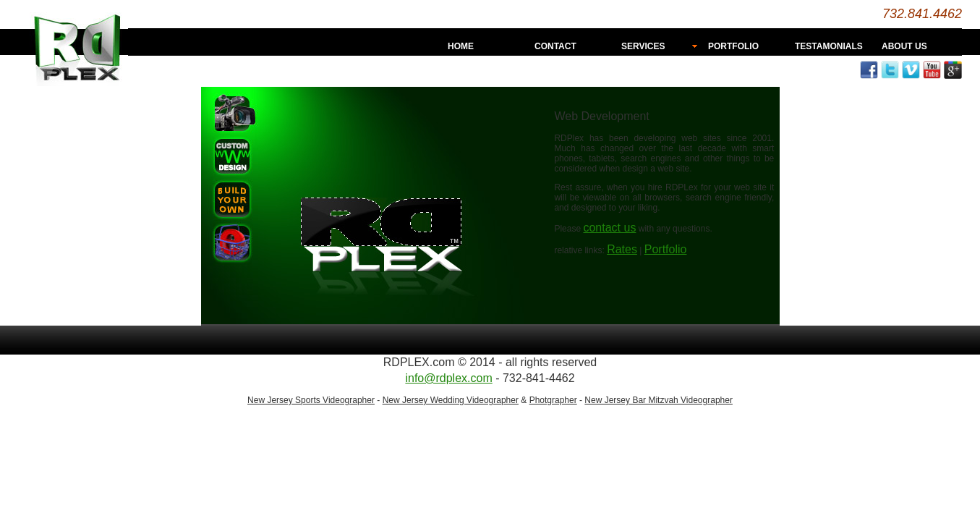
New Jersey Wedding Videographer (451, 400)
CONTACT (555, 46)
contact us (609, 228)
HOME (461, 46)
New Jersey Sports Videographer (311, 400)
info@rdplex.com (448, 378)
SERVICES (643, 46)
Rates (622, 249)
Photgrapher (553, 400)
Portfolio (666, 249)
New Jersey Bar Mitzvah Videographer (659, 400)
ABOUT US (904, 46)
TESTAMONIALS (829, 46)
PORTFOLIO (733, 46)
